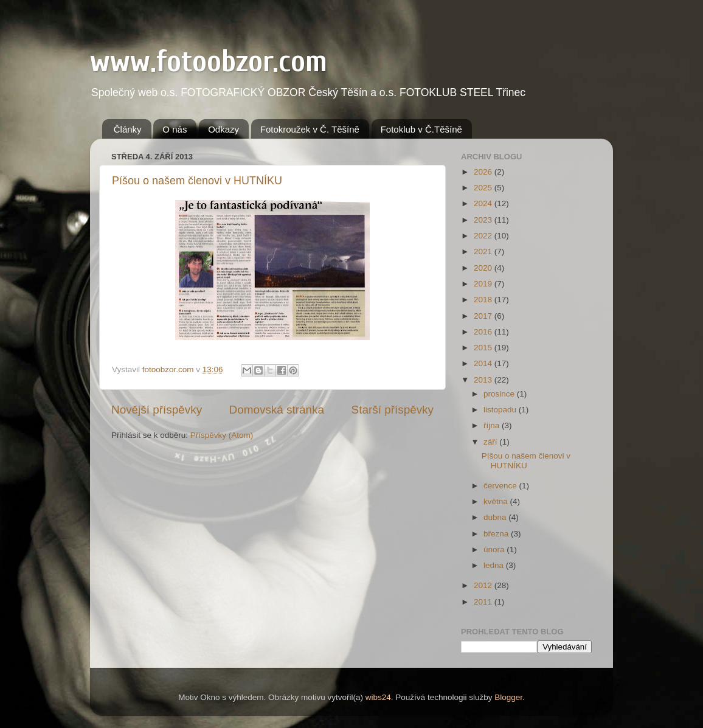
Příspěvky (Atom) (222, 435)
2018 (484, 300)
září (491, 442)
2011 (484, 602)
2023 (484, 220)
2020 (484, 268)
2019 (484, 284)
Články (128, 129)
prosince (500, 394)
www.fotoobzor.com (209, 61)
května (497, 501)
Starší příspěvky (393, 410)
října (493, 425)
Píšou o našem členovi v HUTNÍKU (197, 181)
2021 (484, 251)
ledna (495, 565)
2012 (484, 585)
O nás (175, 129)
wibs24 (378, 697)
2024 (484, 203)
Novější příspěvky (157, 410)
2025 (484, 188)
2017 (484, 316)
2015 (484, 348)
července (501, 486)
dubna (496, 517)
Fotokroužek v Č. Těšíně (310, 129)
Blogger (508, 697)
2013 (484, 380)
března (497, 534)
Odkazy (223, 129)
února (495, 549)
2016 (484, 332)
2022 (484, 236)
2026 (484, 172)
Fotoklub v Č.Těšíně (421, 129)
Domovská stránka (277, 410)
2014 (484, 363)
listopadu (501, 410)
